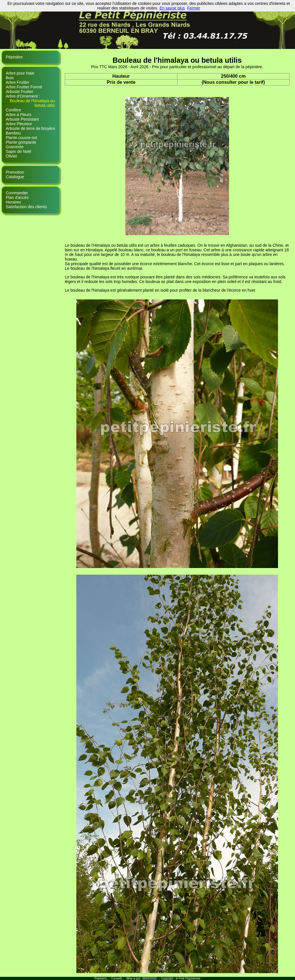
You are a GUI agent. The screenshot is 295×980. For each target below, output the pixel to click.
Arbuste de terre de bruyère (30, 128)
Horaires (13, 202)
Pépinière (14, 57)
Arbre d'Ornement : (23, 96)
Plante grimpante (21, 142)
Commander (17, 193)
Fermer (194, 8)
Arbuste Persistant (22, 119)
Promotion (15, 172)
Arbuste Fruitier (20, 92)
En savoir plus (172, 8)
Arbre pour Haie (20, 73)
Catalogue (15, 177)
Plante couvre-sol (21, 138)
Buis (10, 78)
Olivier (12, 156)
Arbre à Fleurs (19, 115)
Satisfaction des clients (26, 207)
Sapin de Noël (18, 151)
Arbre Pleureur (19, 124)
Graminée (15, 147)
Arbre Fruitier (18, 82)
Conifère (13, 110)
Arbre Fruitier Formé (24, 87)
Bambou (13, 133)
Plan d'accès (17, 197)
